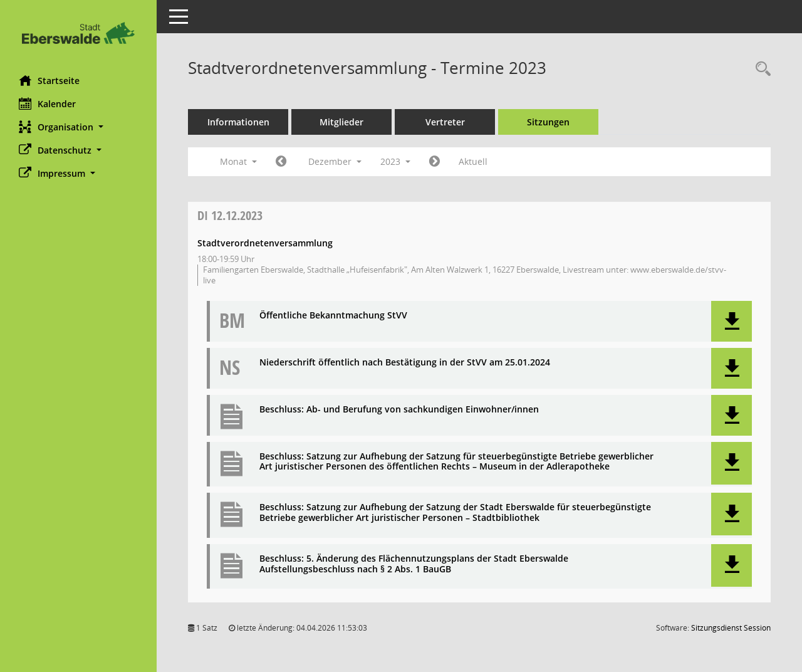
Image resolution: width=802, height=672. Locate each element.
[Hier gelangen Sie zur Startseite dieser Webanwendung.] (78, 33)
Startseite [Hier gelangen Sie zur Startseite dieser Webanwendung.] (49, 80)
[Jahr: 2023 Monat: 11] (281, 162)
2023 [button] (395, 161)
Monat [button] (238, 161)
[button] (78, 127)
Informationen (238, 122)
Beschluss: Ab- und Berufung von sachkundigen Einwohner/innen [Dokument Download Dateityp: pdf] (399, 410)
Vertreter (445, 122)
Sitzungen (548, 122)
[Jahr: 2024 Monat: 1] (435, 162)
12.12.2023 (230, 215)
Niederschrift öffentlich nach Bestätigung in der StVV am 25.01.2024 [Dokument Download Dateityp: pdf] (405, 363)
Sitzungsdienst (731, 628)
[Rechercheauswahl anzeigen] (760, 69)
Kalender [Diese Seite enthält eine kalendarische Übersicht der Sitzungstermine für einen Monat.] (47, 103)
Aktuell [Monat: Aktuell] (473, 161)
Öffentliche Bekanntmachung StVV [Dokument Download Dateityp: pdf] (333, 316)
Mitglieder (341, 122)
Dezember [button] (335, 161)
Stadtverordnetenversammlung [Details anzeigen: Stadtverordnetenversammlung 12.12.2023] (265, 243)
